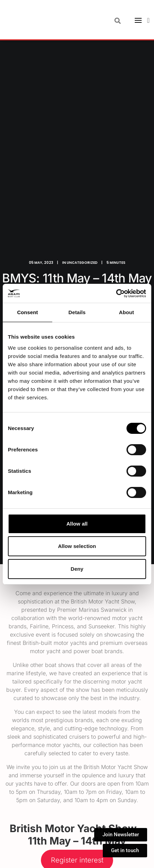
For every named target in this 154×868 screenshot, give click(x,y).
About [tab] (126, 312)
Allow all (77, 524)
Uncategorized (82, 263)
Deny (77, 569)
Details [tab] (77, 312)
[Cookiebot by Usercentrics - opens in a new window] (116, 293)
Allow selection (77, 546)
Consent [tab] (28, 312)
